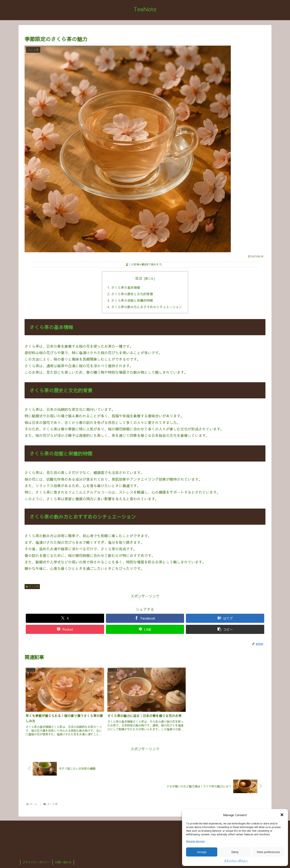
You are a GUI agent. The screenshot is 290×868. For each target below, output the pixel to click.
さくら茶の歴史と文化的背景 (132, 294)
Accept (202, 852)
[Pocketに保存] (65, 630)
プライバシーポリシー (236, 861)
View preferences (268, 852)
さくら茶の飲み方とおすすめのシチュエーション (147, 307)
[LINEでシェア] (145, 630)
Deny (235, 852)
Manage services (195, 841)
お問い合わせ (63, 862)
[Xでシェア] (65, 619)
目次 (139, 278)
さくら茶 (32, 587)
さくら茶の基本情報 (126, 287)
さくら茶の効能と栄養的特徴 (132, 301)
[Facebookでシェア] (145, 619)
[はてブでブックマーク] (225, 619)
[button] (282, 815)
